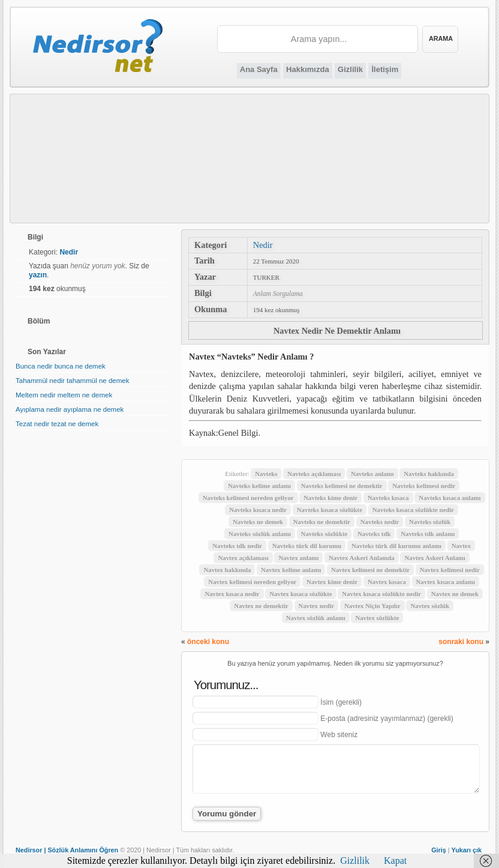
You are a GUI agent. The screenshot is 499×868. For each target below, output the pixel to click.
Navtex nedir (317, 606)
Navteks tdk (374, 534)
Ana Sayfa (259, 69)
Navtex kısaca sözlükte (300, 594)
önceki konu (208, 642)
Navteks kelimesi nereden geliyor (248, 498)
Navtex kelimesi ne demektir (370, 570)
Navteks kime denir (330, 498)
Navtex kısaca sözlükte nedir (381, 594)
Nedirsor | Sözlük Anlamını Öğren (67, 850)
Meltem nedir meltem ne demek (64, 395)
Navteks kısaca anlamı (450, 498)
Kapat (395, 860)
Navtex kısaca (387, 582)
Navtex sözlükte (377, 618)
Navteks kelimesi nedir (424, 486)
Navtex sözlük (429, 606)
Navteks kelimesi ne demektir (342, 486)
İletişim (385, 69)
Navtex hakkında (227, 570)
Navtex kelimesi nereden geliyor (252, 582)
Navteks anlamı (372, 474)
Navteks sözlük (430, 522)
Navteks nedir (380, 522)
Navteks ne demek (258, 522)
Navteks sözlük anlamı (260, 534)
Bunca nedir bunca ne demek (61, 366)
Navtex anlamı (298, 558)
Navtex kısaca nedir (232, 594)
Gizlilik (350, 69)
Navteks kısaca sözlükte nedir (413, 510)
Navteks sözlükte (324, 534)
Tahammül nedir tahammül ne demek (72, 381)
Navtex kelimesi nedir (450, 570)
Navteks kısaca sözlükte (330, 510)
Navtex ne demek (455, 594)
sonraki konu (461, 642)
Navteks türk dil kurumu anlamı (396, 546)
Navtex (461, 546)
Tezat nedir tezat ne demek (57, 424)
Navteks (266, 474)
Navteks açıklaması (314, 474)
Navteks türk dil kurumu (307, 546)
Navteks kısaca (388, 498)
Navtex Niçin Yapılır (372, 606)
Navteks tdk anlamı (428, 534)
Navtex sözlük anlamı (316, 618)
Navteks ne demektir (322, 522)
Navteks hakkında (429, 474)
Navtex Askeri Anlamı (435, 558)
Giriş (439, 850)
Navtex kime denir (332, 582)
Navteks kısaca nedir (258, 510)
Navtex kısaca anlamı (446, 582)
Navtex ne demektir (261, 606)
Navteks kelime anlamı (259, 486)
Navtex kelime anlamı (291, 570)
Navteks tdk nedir (237, 546)
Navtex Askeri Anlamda (362, 558)
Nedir (263, 245)
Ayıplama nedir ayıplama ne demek (70, 409)
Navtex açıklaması (243, 558)
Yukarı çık (467, 850)
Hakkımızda (308, 69)
